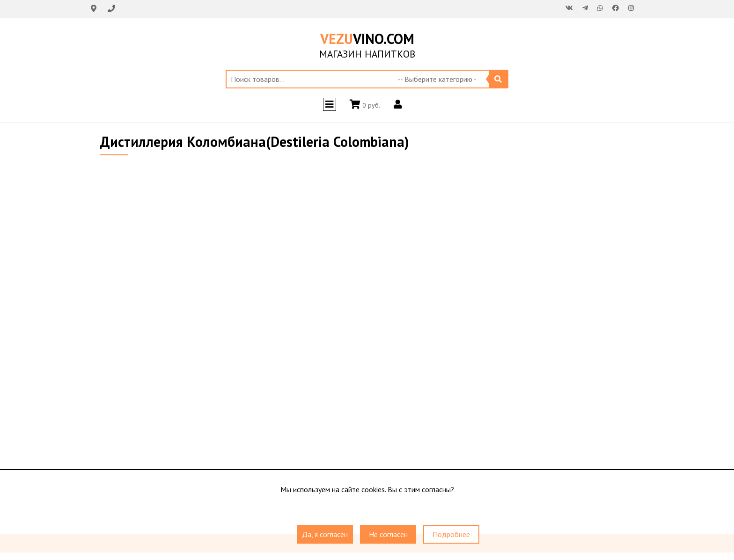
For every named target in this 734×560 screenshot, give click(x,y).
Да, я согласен (325, 534)
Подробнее (451, 534)
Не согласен (388, 534)
